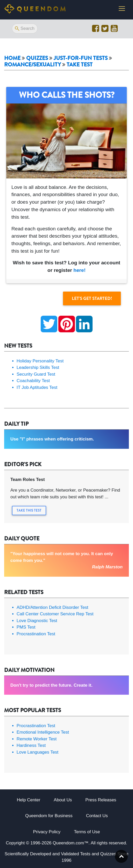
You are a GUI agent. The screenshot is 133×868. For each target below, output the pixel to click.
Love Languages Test (37, 752)
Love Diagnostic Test (37, 621)
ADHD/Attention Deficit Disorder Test (52, 607)
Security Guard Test (36, 374)
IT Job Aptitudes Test (37, 387)
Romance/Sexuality (33, 65)
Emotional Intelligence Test (43, 732)
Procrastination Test (36, 634)
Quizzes (37, 58)
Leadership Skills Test (38, 367)
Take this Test (29, 510)
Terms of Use (87, 832)
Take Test (80, 65)
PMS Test (26, 627)
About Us (63, 800)
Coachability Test (33, 381)
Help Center (29, 800)
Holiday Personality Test (40, 361)
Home (12, 58)
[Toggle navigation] (122, 9)
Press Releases (101, 800)
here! (79, 270)
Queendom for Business (49, 816)
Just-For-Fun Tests (81, 58)
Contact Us (97, 816)
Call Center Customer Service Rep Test (55, 614)
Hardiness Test (31, 745)
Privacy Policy (47, 832)
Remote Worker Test (37, 739)
